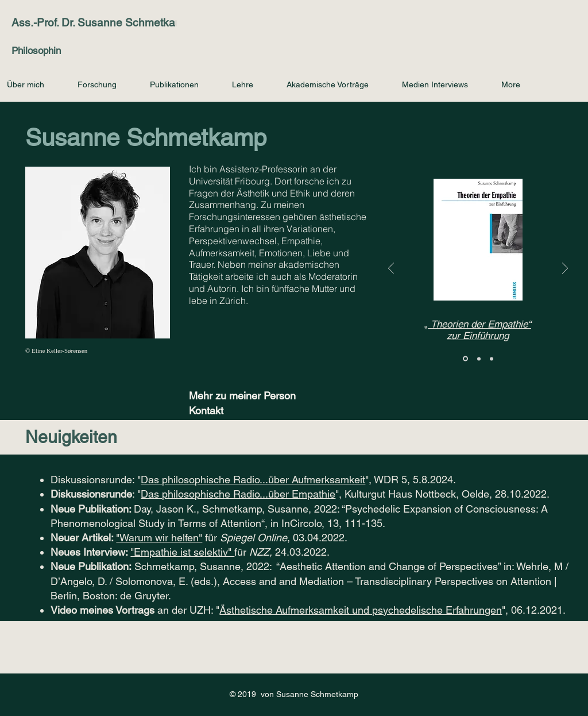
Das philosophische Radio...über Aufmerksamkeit (253, 480)
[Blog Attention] (479, 359)
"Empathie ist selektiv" (182, 552)
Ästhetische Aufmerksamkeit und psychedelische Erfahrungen (361, 610)
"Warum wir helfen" (159, 538)
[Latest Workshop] (492, 359)
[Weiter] (565, 269)
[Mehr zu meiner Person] (248, 396)
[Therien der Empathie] (465, 359)
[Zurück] (391, 269)
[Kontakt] (230, 411)
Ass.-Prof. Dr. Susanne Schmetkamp (101, 22)
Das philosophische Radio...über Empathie (238, 494)
